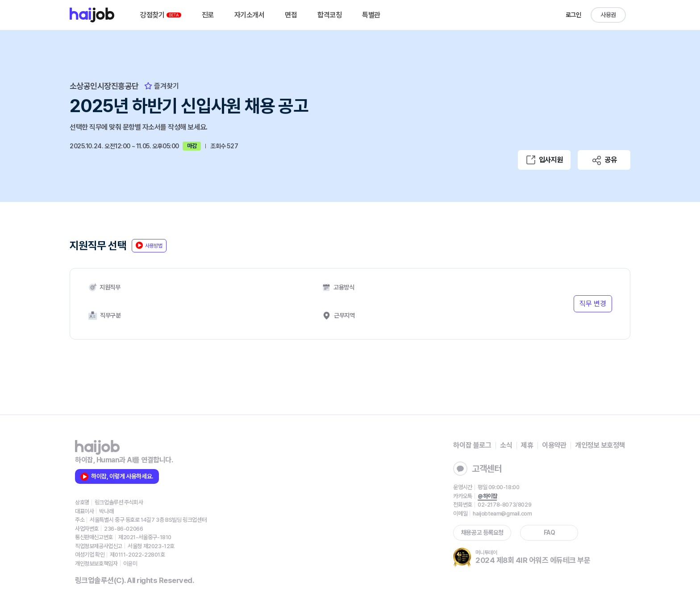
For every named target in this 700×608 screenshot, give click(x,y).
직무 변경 (593, 304)
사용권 (608, 15)
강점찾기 (161, 15)
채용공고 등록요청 (482, 533)
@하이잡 (487, 496)
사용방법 (149, 245)
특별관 (371, 15)
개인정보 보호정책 (600, 445)
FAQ (550, 533)
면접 (291, 15)
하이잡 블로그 (472, 445)
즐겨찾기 (162, 86)
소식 (506, 445)
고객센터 (477, 469)
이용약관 (554, 445)
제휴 (527, 445)
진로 (208, 15)
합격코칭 (329, 15)
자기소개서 (250, 15)
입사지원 (544, 160)
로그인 (573, 15)
